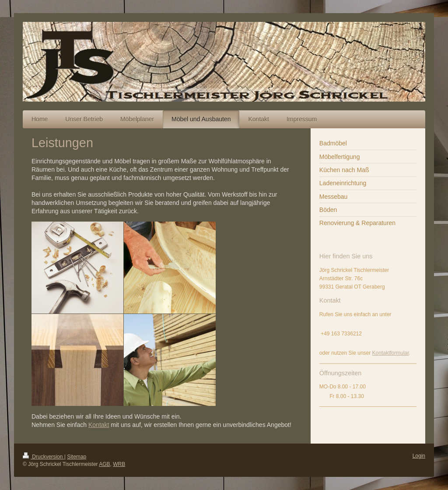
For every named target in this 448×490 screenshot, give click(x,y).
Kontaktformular (391, 353)
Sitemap (77, 457)
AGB (104, 464)
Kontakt (99, 425)
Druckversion (44, 457)
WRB (119, 464)
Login (419, 456)
